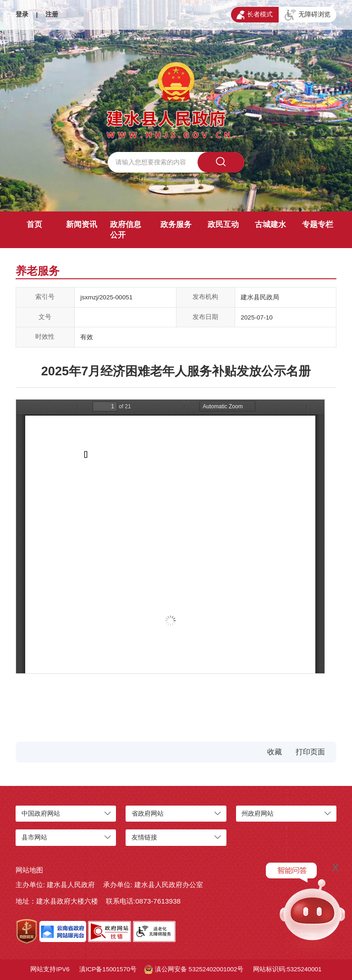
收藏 (275, 752)
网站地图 (29, 870)
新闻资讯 (82, 225)
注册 (52, 14)
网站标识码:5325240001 (287, 969)
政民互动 (223, 225)
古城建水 (270, 225)
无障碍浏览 (308, 15)
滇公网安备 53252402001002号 (194, 969)
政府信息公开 (126, 230)
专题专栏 (318, 225)
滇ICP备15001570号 (108, 969)
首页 (34, 225)
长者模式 (255, 15)
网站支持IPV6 (50, 969)
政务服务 (176, 225)
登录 (22, 14)
